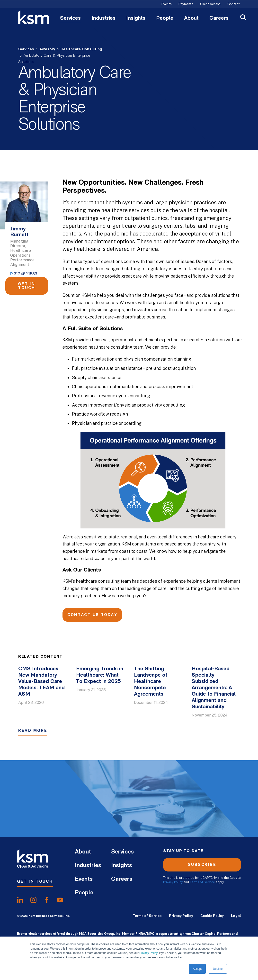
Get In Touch (35, 881)
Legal (236, 916)
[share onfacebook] (47, 900)
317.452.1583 (26, 274)
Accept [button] (197, 969)
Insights (136, 18)
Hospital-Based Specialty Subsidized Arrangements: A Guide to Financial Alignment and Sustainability (214, 688)
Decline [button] (218, 969)
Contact (234, 4)
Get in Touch (27, 286)
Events (167, 4)
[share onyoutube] (60, 900)
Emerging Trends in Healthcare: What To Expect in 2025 (100, 675)
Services (70, 18)
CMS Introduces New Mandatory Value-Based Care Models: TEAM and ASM (41, 682)
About (191, 18)
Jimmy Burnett (19, 232)
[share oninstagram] (33, 900)
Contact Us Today (92, 615)
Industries (103, 18)
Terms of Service (202, 882)
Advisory (47, 49)
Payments (186, 4)
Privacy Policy (148, 953)
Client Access (210, 4)
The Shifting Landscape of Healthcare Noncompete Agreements (151, 682)
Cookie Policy (212, 916)
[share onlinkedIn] (20, 900)
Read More (33, 730)
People (165, 18)
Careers (219, 18)
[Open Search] (243, 18)
